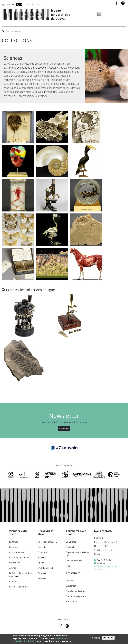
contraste (11, 5)
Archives (70, 581)
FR (27, 5)
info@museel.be (105, 563)
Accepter (96, 638)
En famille (14, 542)
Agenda (13, 568)
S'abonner (64, 429)
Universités (71, 542)
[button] (18, 128)
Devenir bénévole (74, 561)
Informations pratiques (20, 557)
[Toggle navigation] (99, 14)
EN (40, 5)
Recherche (71, 547)
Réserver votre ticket (19, 587)
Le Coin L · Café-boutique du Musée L (21, 575)
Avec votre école (17, 552)
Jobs (68, 566)
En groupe (14, 547)
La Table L (14, 582)
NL (33, 5)
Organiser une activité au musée (77, 554)
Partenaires (43, 573)
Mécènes (42, 578)
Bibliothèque (72, 586)
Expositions (15, 563)
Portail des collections (76, 591)
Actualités (42, 557)
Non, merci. (108, 638)
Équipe (41, 563)
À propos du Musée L (47, 542)
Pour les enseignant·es (76, 596)
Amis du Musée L (45, 568)
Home (7, 31)
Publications (72, 601)
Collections (17, 31)
